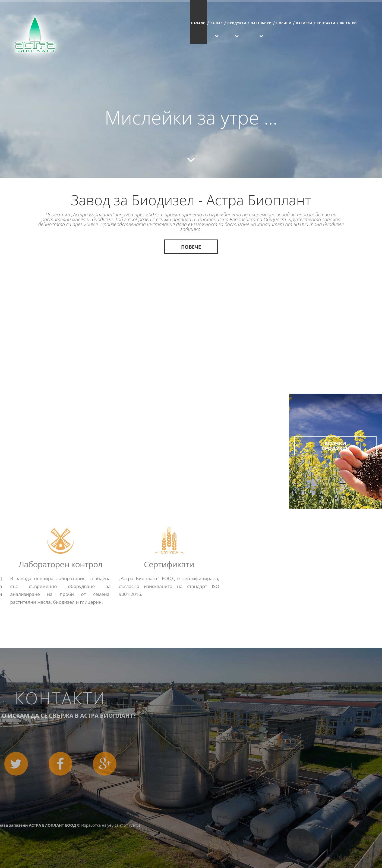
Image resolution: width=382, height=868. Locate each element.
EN (348, 23)
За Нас (217, 23)
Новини (284, 23)
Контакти (326, 23)
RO (354, 23)
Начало (198, 23)
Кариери (304, 23)
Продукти (237, 23)
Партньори (261, 23)
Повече (191, 247)
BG (342, 23)
